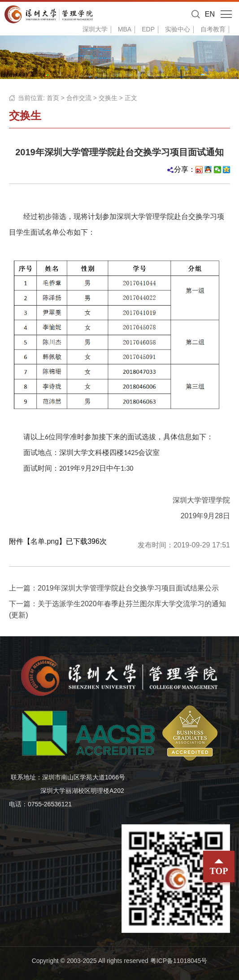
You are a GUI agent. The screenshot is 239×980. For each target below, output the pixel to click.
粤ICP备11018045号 (179, 961)
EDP (148, 29)
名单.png (45, 541)
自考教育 (213, 29)
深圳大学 (95, 29)
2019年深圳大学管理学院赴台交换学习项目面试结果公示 (128, 588)
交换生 (108, 98)
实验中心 (178, 29)
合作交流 (79, 98)
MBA (125, 29)
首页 (53, 98)
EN (210, 14)
